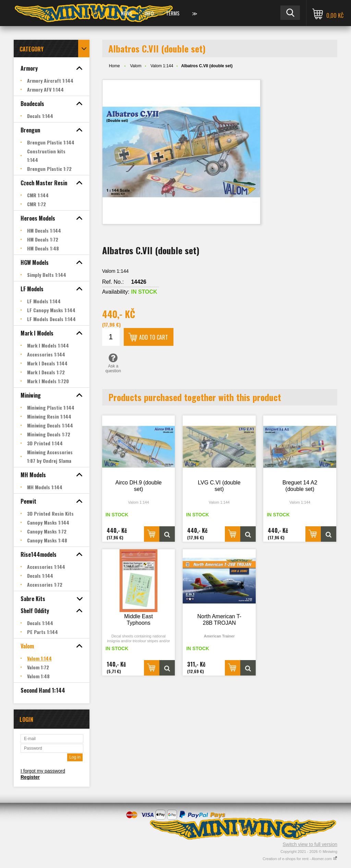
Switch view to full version (310, 844)
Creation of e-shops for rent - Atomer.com (300, 859)
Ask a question (113, 363)
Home (114, 66)
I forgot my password (43, 771)
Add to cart (154, 337)
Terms (173, 13)
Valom (136, 66)
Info (149, 13)
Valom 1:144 (162, 66)
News (127, 13)
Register (30, 777)
